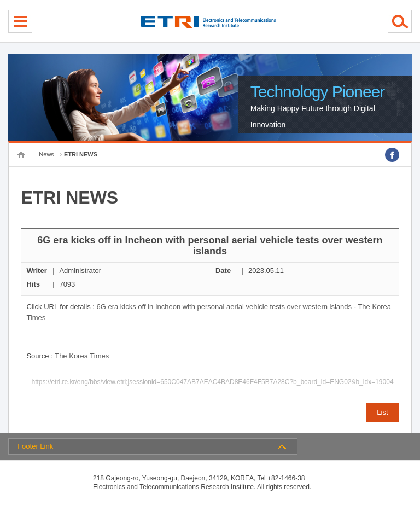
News (46, 154)
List (382, 412)
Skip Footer (0, 0)
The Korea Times (82, 356)
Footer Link (35, 446)
